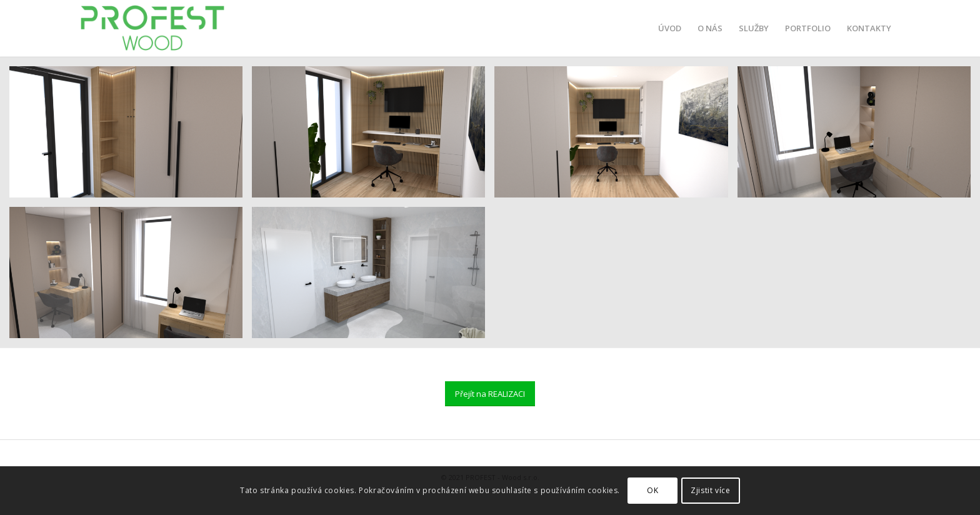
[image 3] (131, 137)
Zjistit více (710, 490)
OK (652, 490)
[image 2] (131, 277)
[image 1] (373, 137)
